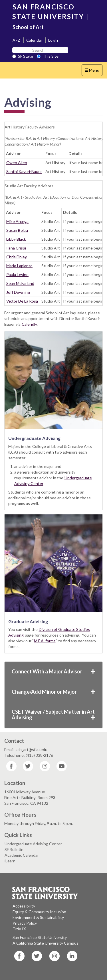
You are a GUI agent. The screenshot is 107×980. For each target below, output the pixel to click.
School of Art (28, 27)
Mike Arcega (17, 221)
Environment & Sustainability (38, 917)
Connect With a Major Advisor (53, 671)
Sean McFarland (20, 283)
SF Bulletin (14, 849)
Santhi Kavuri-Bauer (24, 171)
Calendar (34, 40)
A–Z (16, 40)
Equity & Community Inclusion (39, 912)
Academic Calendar (22, 855)
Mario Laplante (19, 266)
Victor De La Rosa (22, 301)
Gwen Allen (17, 163)
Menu (93, 72)
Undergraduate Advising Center (33, 844)
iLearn (10, 861)
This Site (48, 56)
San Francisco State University (40, 937)
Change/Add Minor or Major (53, 692)
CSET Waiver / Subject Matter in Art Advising (53, 715)
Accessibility (24, 906)
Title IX (19, 929)
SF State (23, 56)
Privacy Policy (25, 923)
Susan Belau (17, 230)
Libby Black (16, 239)
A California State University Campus (46, 943)
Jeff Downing (18, 292)
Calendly (29, 324)
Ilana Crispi (16, 248)
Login (53, 40)
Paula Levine (17, 274)
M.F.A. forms (45, 641)
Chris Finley (17, 257)
